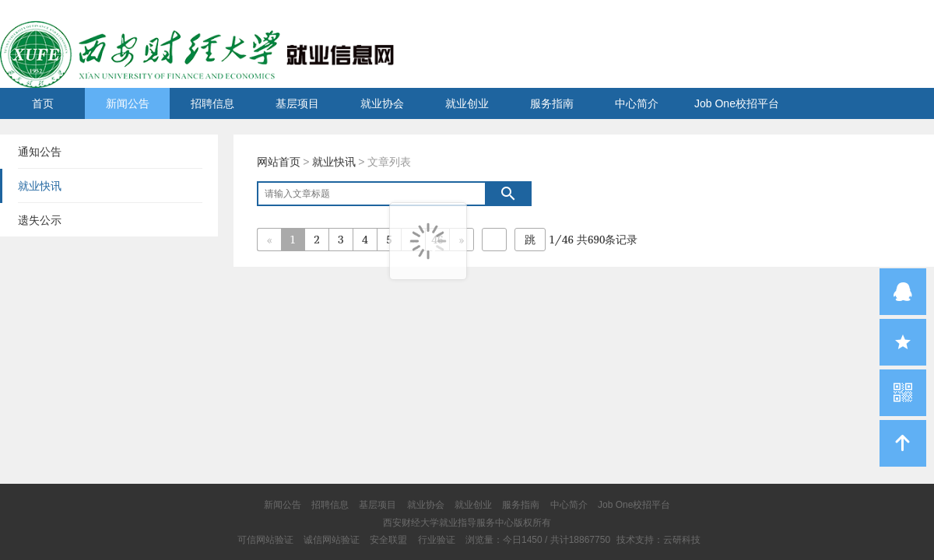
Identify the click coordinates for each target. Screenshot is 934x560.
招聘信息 (212, 103)
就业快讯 (334, 162)
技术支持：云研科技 (658, 540)
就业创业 (467, 103)
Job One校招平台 (737, 103)
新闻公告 (128, 103)
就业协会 (382, 103)
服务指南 (552, 103)
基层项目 (297, 103)
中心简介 (637, 103)
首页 (43, 103)
